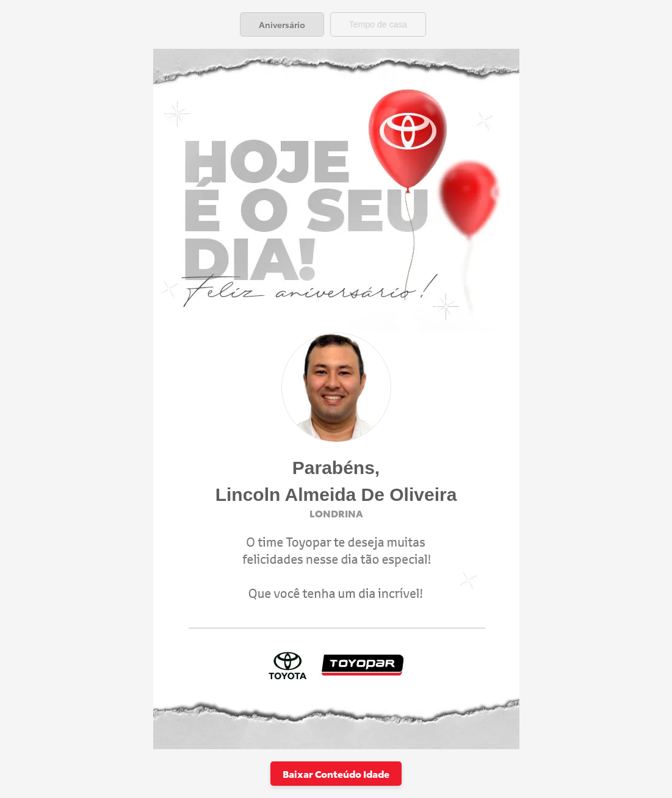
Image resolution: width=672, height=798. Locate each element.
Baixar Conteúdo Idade (336, 773)
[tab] (282, 24)
